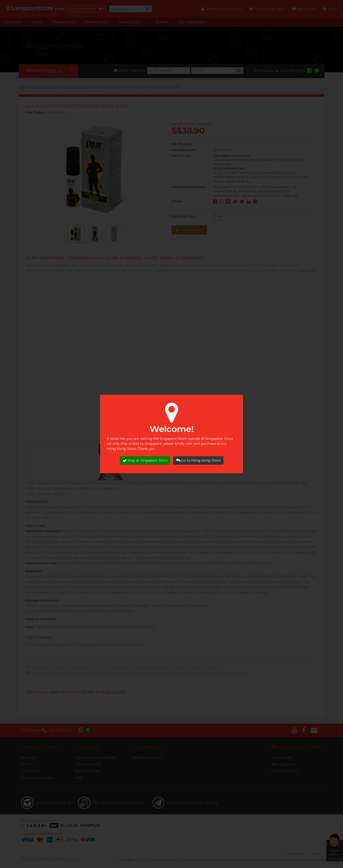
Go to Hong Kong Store (198, 460)
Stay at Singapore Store (145, 460)
